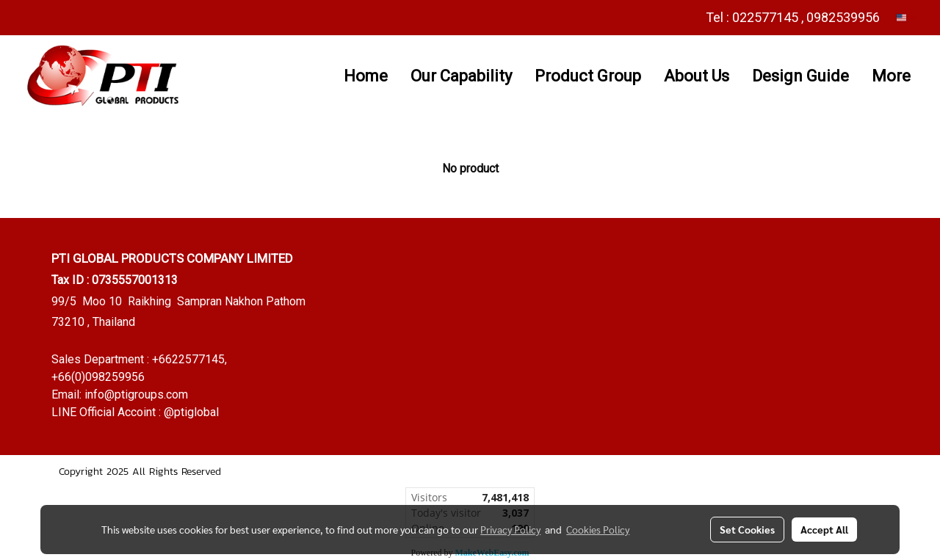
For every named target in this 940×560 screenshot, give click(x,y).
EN (907, 17)
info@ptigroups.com (136, 394)
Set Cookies (747, 529)
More (891, 76)
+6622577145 (188, 359)
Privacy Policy (510, 529)
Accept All (824, 529)
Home (366, 76)
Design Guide (800, 76)
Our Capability (461, 76)
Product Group (588, 76)
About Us (697, 76)
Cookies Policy (598, 529)
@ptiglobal (191, 412)
